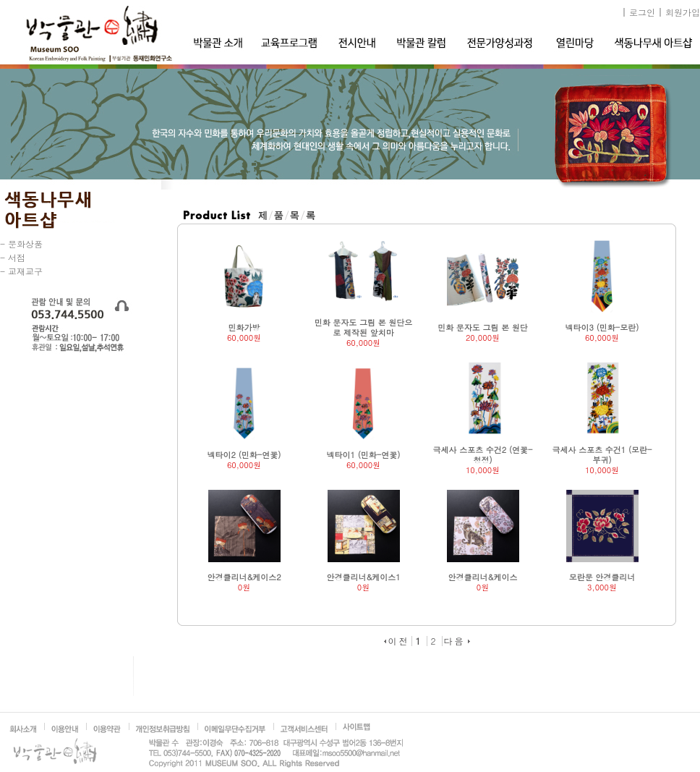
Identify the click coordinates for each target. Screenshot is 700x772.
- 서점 (13, 257)
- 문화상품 (21, 243)
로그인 (642, 12)
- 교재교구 (21, 271)
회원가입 (683, 12)
